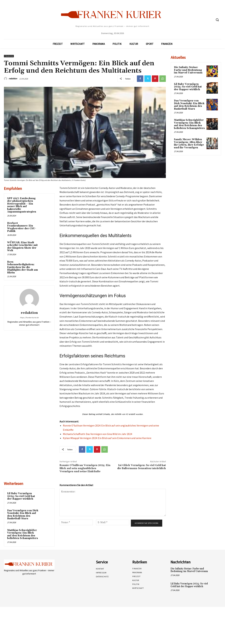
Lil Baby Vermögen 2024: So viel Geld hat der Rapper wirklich (21, 496)
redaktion (13, 79)
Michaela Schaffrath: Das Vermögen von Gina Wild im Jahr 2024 (97, 434)
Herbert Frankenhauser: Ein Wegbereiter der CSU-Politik (22, 227)
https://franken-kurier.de (29, 318)
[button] (217, 20)
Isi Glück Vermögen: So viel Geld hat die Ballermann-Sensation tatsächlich (142, 467)
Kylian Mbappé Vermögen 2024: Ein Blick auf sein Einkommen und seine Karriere (107, 438)
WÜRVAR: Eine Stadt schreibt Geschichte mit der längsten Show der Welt (22, 247)
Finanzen (9, 56)
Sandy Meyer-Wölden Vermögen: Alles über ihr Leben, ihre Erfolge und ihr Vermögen (189, 144)
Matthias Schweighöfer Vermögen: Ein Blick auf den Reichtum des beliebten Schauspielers (23, 534)
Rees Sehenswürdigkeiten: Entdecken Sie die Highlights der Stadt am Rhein (23, 267)
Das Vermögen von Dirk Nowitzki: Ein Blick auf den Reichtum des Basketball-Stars (23, 515)
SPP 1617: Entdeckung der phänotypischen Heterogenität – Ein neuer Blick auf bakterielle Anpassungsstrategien (22, 205)
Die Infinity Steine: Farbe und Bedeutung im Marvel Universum (188, 70)
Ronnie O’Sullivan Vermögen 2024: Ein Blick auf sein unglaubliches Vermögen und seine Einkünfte (85, 468)
